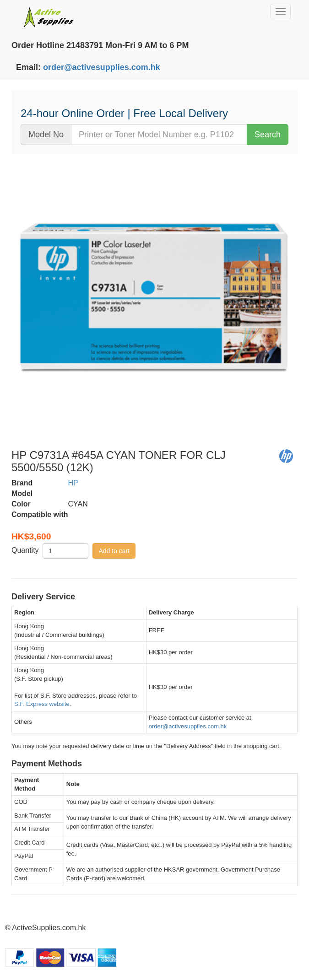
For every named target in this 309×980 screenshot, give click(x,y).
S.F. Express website (42, 704)
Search (268, 135)
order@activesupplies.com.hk (102, 67)
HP (73, 483)
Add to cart (114, 551)
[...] (159, 135)
